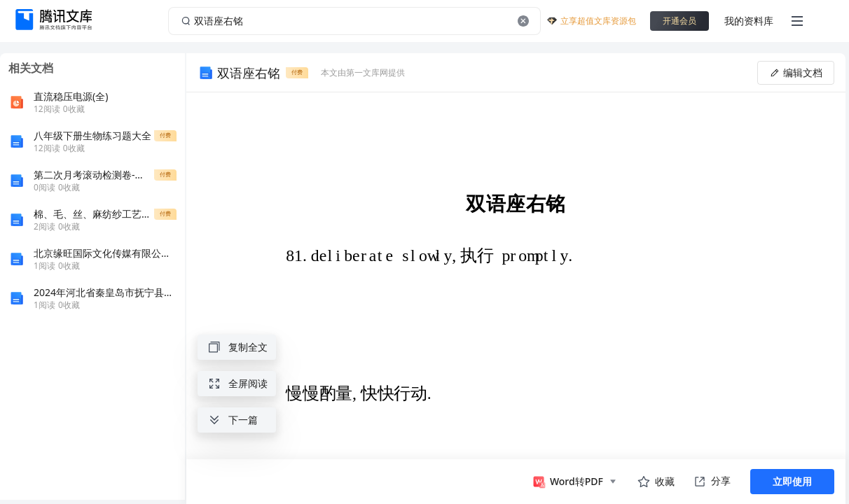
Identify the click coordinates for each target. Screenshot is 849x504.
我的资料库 (749, 21)
